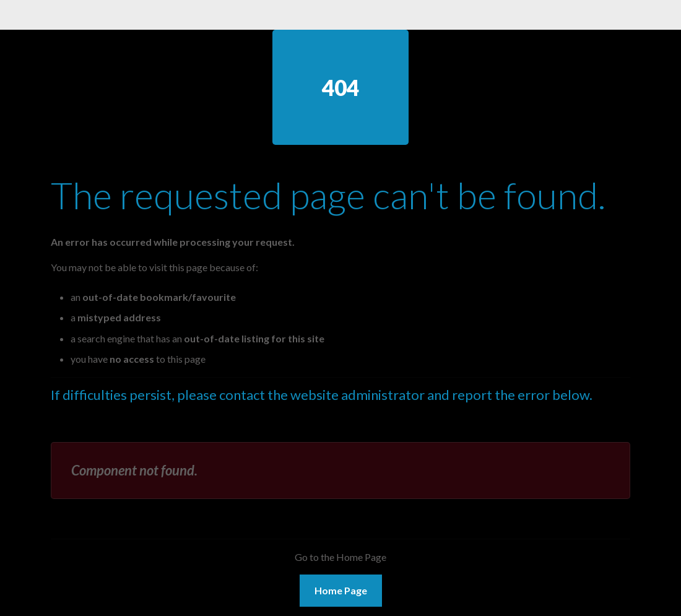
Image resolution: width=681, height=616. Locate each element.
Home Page (341, 590)
